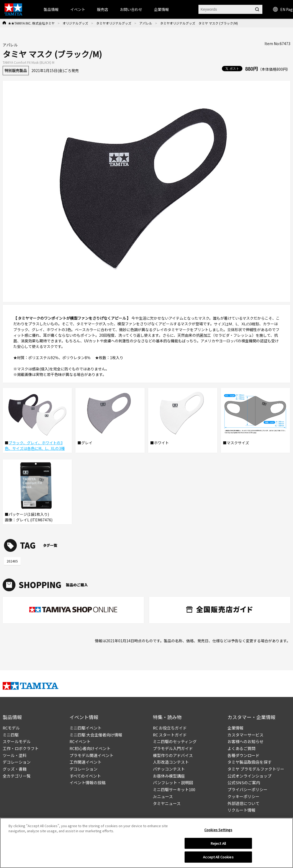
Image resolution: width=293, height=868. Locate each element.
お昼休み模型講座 (169, 776)
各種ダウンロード (243, 755)
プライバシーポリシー (247, 789)
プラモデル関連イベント (91, 755)
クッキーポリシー (243, 796)
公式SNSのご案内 (244, 782)
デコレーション (17, 762)
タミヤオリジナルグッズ (114, 23)
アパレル (146, 23)
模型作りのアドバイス (173, 755)
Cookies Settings (218, 832)
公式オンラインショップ (249, 776)
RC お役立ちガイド (170, 728)
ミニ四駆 (11, 735)
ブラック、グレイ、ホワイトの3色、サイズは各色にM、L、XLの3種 (35, 445)
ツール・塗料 (15, 755)
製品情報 (51, 9)
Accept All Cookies (218, 859)
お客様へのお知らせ (245, 741)
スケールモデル (17, 741)
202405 (12, 561)
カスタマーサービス (245, 735)
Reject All (218, 845)
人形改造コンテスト (171, 762)
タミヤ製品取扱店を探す (249, 762)
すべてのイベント (85, 776)
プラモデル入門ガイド (173, 748)
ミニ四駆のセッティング (175, 741)
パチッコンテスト (169, 769)
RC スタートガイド (170, 735)
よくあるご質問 (241, 748)
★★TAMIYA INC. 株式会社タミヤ (31, 23)
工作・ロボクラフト (21, 748)
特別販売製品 (16, 70)
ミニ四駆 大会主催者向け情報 (96, 735)
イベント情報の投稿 (88, 782)
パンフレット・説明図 (173, 782)
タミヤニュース (167, 803)
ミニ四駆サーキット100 (174, 789)
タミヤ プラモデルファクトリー (256, 769)
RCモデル (11, 728)
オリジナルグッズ (75, 23)
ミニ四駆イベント (86, 728)
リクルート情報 (241, 810)
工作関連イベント (86, 762)
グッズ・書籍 (15, 769)
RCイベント (80, 741)
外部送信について (243, 803)
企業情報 (235, 728)
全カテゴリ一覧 (17, 776)
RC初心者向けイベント (90, 748)
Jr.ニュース (163, 796)
